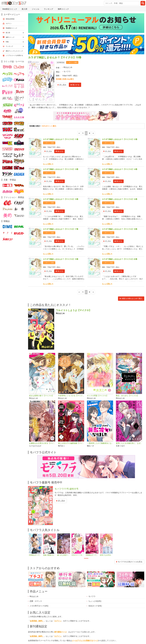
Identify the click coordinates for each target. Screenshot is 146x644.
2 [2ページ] (86, 85)
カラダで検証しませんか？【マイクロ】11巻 (61, 91)
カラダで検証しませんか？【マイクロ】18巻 (120, 181)
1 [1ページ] (83, 85)
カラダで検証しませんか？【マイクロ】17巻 (61, 181)
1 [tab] (86, 510)
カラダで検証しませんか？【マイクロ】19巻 (61, 211)
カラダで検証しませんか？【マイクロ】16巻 (120, 151)
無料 (76, 632)
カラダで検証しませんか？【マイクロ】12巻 (120, 91)
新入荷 (33, 632)
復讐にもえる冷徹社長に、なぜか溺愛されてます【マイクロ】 (130, 395)
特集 (56, 632)
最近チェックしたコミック (93, 632)
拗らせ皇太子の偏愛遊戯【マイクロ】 (72, 395)
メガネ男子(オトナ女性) (39, 558)
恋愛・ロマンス (36, 553)
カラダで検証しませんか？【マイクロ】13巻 (61, 121)
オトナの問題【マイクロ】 (98, 348)
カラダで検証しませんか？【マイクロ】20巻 (120, 211)
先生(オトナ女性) (95, 558)
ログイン (58, 573)
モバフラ (67, 24)
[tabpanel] (35, 497)
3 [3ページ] (89, 85)
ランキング (45, 632)
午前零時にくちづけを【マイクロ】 (72, 348)
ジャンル (66, 632)
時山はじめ (68, 19)
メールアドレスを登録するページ (85, 593)
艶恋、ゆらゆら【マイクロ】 (127, 348)
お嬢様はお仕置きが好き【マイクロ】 (43, 395)
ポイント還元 (73, 15)
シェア (76, 598)
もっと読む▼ (48, 116)
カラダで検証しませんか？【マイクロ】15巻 (61, 151)
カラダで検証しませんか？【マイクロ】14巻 (120, 121)
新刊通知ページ (60, 584)
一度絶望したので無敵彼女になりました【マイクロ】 (101, 395)
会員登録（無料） (37, 573)
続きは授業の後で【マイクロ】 (41, 348)
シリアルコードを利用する (14, 8)
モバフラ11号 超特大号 (67, 441)
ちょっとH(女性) (95, 553)
